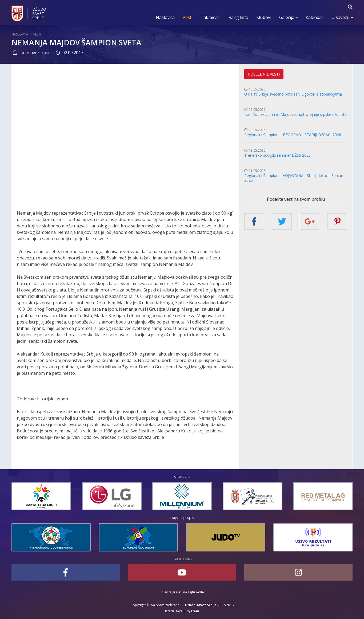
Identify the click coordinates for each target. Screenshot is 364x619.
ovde (200, 592)
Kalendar (315, 17)
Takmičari (211, 17)
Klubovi (264, 17)
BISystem (191, 611)
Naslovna (165, 17)
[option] (30, 496)
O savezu (342, 17)
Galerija (288, 17)
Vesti (188, 17)
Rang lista (238, 17)
